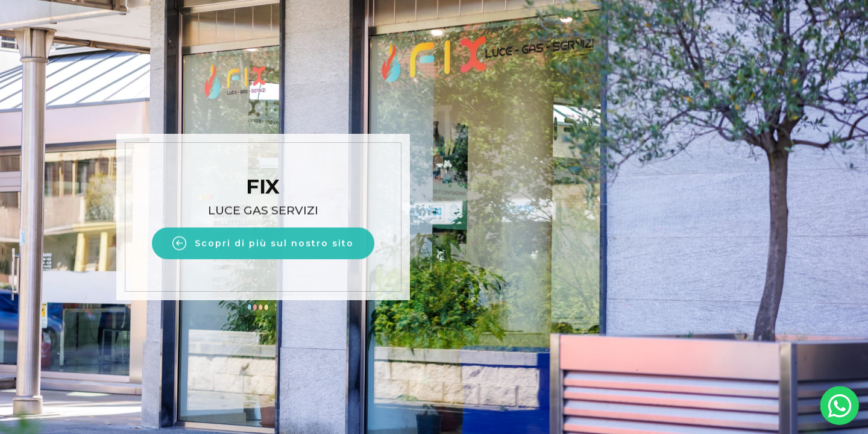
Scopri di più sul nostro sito (263, 246)
